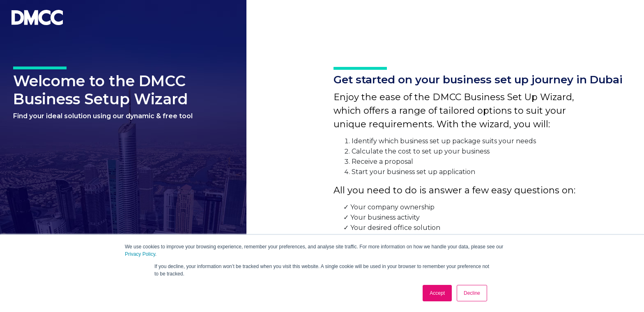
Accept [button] (437, 293)
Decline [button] (472, 293)
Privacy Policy (140, 254)
